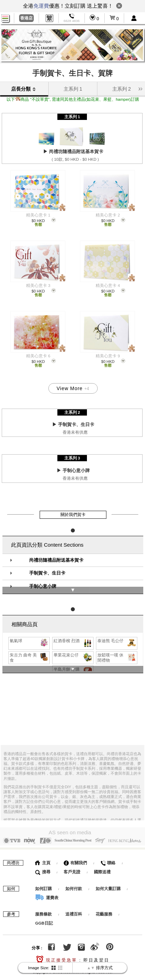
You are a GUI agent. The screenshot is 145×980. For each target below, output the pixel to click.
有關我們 (75, 851)
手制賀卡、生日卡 (47, 565)
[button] (140, 88)
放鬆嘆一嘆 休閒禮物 (117, 648)
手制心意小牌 (43, 579)
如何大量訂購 (109, 877)
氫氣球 (29, 632)
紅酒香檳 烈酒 (73, 632)
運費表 (47, 886)
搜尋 (43, 860)
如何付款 (74, 877)
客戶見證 (72, 860)
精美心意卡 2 (108, 215)
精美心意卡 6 (38, 356)
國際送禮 (102, 860)
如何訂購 (43, 877)
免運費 (41, 6)
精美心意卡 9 (108, 356)
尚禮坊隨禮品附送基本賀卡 (56, 553)
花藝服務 (104, 903)
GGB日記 (44, 912)
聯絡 (108, 851)
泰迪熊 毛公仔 (117, 632)
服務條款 (43, 903)
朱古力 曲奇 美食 (29, 648)
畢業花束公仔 (73, 646)
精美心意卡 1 (38, 215)
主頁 (43, 851)
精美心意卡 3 (38, 286)
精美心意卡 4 (108, 286)
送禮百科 (74, 903)
